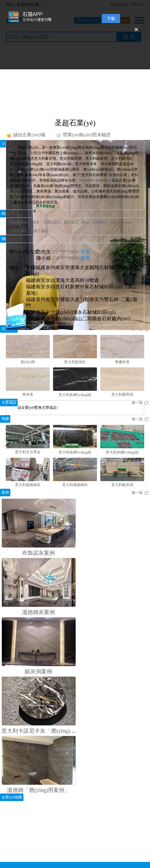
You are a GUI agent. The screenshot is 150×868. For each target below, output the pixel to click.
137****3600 (71, 252)
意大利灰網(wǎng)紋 (75, 395)
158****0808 (71, 258)
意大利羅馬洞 (122, 394)
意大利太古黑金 (28, 452)
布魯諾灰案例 (38, 553)
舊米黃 (28, 394)
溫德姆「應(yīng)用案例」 (38, 790)
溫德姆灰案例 (38, 612)
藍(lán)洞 (28, 362)
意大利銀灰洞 (122, 485)
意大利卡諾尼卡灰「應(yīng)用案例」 (47, 731)
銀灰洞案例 (38, 672)
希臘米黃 (122, 362)
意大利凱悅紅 (75, 362)
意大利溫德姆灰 (28, 485)
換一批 (140, 419)
